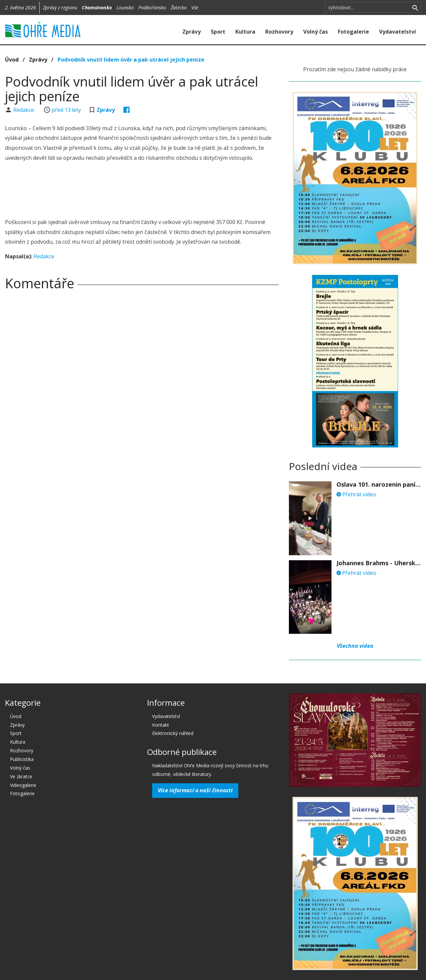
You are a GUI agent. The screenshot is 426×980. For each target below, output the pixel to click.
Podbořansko (152, 7)
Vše (195, 7)
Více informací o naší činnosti (195, 790)
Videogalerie (23, 785)
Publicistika (22, 759)
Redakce (24, 110)
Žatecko (179, 7)
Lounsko (125, 7)
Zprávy (192, 32)
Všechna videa (355, 646)
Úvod (12, 60)
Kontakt (161, 725)
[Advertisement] (142, 191)
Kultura (245, 32)
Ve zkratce (21, 776)
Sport (218, 32)
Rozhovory (279, 32)
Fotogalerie (353, 32)
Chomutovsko (97, 7)
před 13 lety (66, 110)
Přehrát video (356, 494)
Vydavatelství (398, 32)
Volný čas (316, 32)
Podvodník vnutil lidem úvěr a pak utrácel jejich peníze (131, 60)
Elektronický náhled (173, 733)
